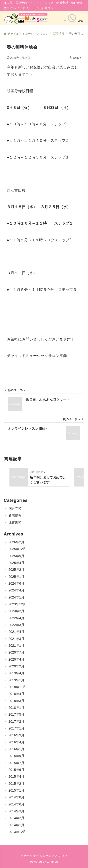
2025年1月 (16, 577)
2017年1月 (16, 728)
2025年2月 (16, 570)
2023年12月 (17, 604)
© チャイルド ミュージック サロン (44, 855)
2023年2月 (16, 611)
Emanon (52, 862)
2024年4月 (16, 590)
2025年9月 (16, 556)
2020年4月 (16, 659)
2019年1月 (16, 680)
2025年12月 (17, 549)
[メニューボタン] (81, 18)
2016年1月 (16, 749)
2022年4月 (16, 618)
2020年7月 (16, 652)
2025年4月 (16, 563)
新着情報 (15, 515)
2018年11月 (17, 687)
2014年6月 (16, 804)
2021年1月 (16, 646)
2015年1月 (16, 790)
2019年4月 (16, 673)
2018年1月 (16, 708)
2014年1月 (16, 825)
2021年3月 (16, 639)
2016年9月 (16, 735)
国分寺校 (15, 508)
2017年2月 (16, 721)
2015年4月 (16, 777)
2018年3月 (16, 701)
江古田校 (15, 522)
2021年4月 (16, 632)
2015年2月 (16, 784)
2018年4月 (16, 694)
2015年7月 (16, 763)
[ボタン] (65, 19)
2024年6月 (16, 583)
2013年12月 (17, 832)
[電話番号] (72, 18)
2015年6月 (16, 770)
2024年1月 (16, 597)
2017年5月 (16, 714)
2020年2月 (16, 666)
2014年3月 (16, 811)
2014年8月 (16, 797)
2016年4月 (16, 742)
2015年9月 (16, 756)
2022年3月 (16, 625)
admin (77, 58)
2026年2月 (16, 542)
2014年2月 (16, 818)
